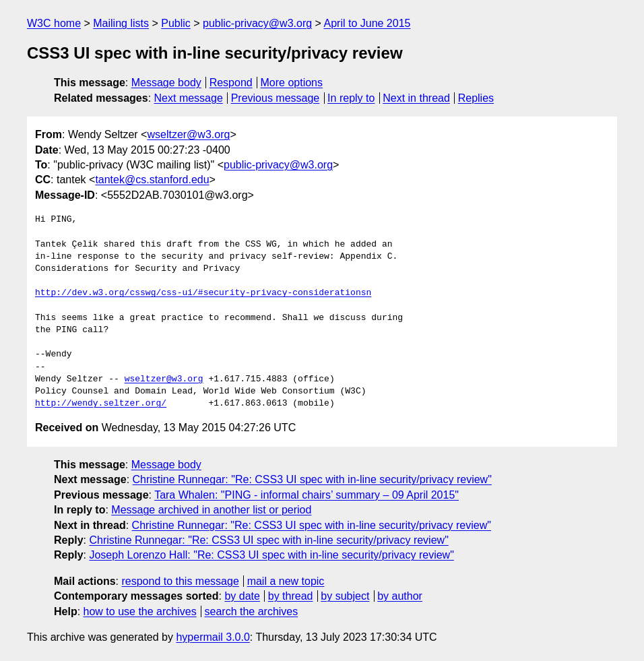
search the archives (252, 611)
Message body (166, 83)
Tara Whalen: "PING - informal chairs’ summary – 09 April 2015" (307, 495)
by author (400, 596)
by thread (291, 596)
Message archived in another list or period (211, 510)
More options (292, 83)
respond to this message (180, 581)
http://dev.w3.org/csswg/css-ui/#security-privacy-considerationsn (203, 293)
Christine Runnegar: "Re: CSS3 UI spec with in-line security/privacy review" (312, 479)
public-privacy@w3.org (257, 23)
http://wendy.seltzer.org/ (101, 404)
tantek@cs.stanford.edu (152, 180)
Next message (189, 98)
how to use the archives (140, 611)
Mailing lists (121, 23)
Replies (476, 98)
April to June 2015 (367, 23)
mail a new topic (286, 581)
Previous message (276, 98)
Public (176, 23)
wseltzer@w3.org (188, 134)
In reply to (351, 98)
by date (242, 596)
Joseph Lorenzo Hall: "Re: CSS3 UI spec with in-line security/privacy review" (271, 555)
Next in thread (416, 98)
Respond (231, 83)
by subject (345, 596)
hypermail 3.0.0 (213, 637)
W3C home (54, 23)
